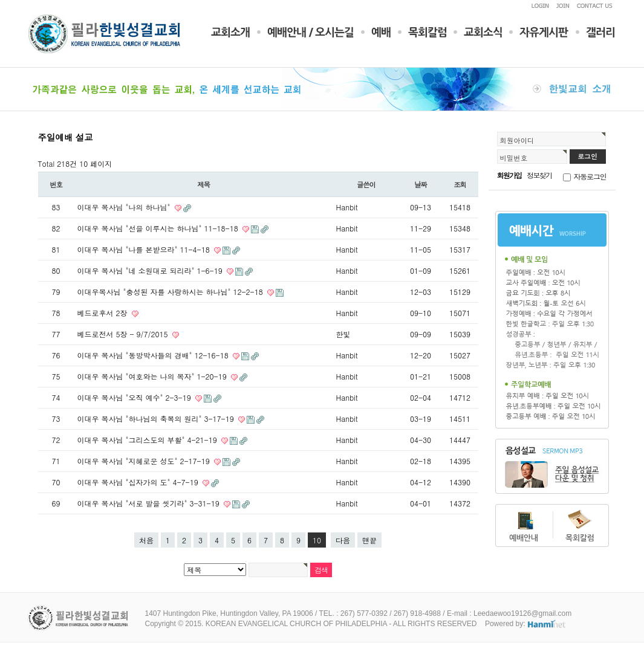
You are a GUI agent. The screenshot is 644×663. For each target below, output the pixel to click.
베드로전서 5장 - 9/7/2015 (124, 334)
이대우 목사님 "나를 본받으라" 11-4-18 (145, 249)
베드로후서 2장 (104, 313)
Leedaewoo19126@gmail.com (522, 613)
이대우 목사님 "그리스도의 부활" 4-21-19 (148, 440)
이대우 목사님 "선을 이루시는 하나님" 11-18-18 (159, 228)
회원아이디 (517, 140)
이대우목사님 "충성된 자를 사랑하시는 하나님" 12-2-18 (171, 292)
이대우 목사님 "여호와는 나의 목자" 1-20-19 (153, 376)
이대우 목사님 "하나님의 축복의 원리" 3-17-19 (157, 419)
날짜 (421, 184)
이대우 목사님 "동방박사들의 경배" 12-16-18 (154, 355)
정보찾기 (539, 175)
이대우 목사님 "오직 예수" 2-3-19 (135, 397)
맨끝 (369, 540)
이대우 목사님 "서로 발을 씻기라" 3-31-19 (150, 503)
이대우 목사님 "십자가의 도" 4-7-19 (139, 482)
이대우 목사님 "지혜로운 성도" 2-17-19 (145, 461)
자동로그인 (590, 176)
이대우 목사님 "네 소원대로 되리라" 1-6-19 (151, 270)
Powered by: (526, 624)
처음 (146, 540)
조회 (460, 184)
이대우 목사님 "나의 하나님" (125, 207)
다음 (343, 540)
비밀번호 (514, 158)
